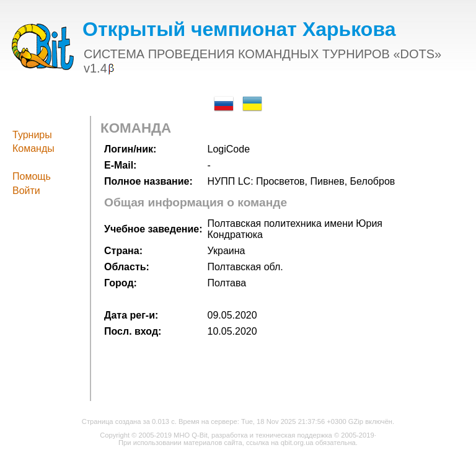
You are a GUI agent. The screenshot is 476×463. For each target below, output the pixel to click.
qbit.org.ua (297, 443)
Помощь (32, 176)
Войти (26, 191)
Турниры (32, 135)
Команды (33, 148)
